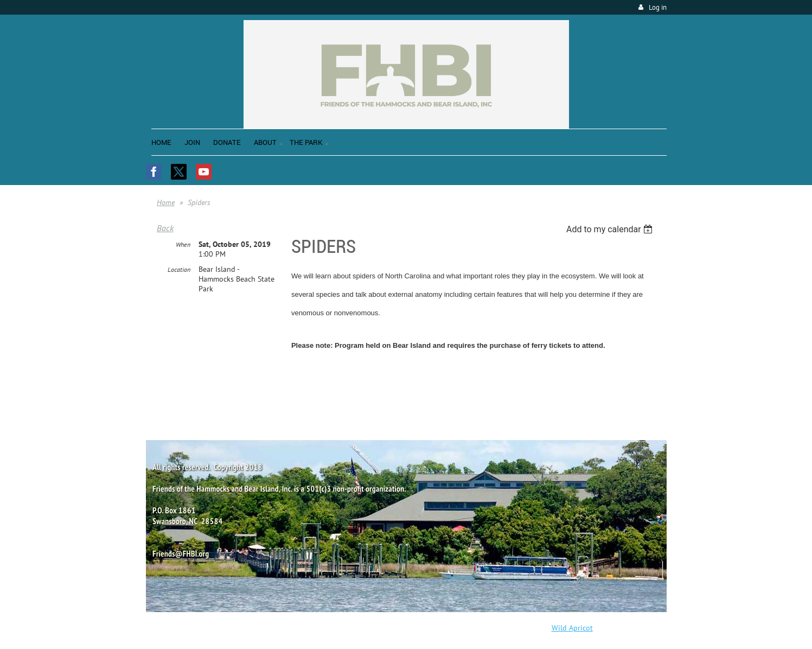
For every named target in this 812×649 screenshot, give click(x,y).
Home (166, 202)
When (183, 244)
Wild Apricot (572, 628)
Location (179, 269)
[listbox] (611, 229)
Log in (658, 7)
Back (165, 228)
